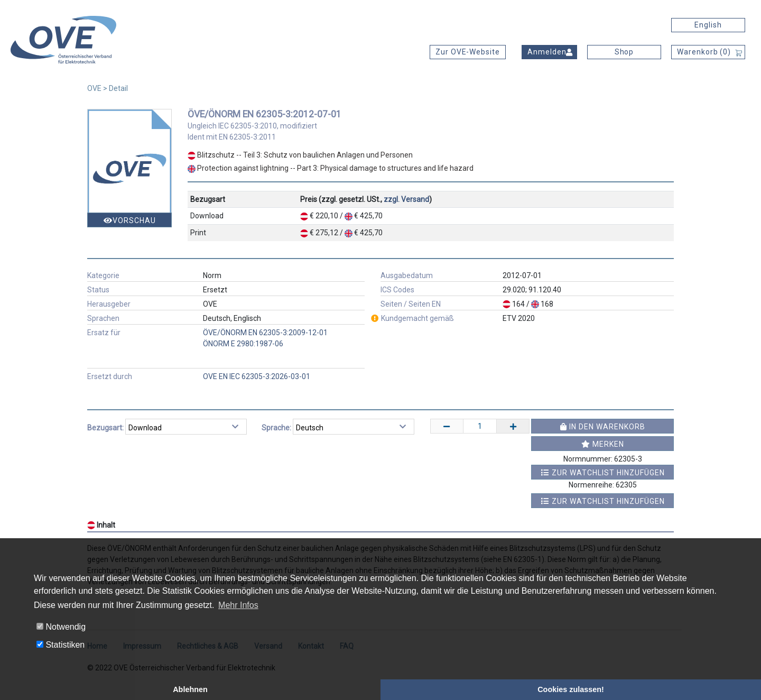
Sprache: (276, 428)
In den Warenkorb (603, 427)
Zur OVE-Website (468, 52)
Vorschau (130, 220)
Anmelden (547, 52)
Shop (624, 52)
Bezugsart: (105, 428)
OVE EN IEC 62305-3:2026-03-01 (257, 376)
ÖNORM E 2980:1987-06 (243, 344)
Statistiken (61, 645)
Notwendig (61, 627)
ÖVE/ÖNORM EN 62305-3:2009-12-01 (265, 333)
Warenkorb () (704, 52)
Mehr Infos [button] (238, 605)
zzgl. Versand (406, 199)
